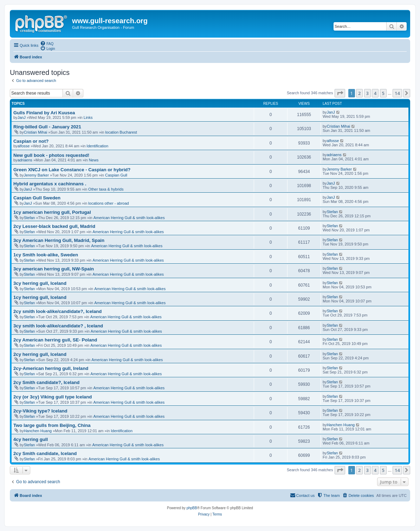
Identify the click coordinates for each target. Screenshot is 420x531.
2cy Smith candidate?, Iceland (46, 382)
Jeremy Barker (37, 175)
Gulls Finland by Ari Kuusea (44, 113)
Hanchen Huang (38, 431)
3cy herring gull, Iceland (40, 283)
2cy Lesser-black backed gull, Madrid (54, 226)
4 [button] (375, 93)
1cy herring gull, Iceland (40, 297)
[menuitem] (47, 43)
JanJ (22, 117)
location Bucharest (121, 132)
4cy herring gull (31, 439)
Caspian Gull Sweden (37, 198)
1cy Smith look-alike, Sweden (46, 255)
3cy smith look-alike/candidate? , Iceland (58, 326)
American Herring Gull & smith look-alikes (129, 218)
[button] (340, 93)
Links (88, 117)
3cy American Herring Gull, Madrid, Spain (59, 240)
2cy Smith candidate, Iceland (45, 453)
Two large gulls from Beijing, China (52, 425)
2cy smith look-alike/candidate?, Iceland (57, 311)
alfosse (24, 146)
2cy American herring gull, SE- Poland (55, 340)
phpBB (192, 508)
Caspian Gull (116, 175)
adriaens (25, 160)
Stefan (30, 218)
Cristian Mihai (36, 132)
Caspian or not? (31, 141)
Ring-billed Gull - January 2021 (47, 127)
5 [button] (383, 93)
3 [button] (367, 93)
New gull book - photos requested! (51, 155)
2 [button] (359, 93)
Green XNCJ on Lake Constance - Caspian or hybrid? (72, 170)
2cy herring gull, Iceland (40, 354)
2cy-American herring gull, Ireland (51, 368)
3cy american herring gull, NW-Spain (54, 269)
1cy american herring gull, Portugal (52, 212)
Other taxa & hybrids (106, 189)
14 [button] (397, 93)
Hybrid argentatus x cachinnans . (50, 184)
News (94, 160)
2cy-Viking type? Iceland (40, 411)
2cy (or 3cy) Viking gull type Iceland (53, 397)
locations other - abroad (109, 203)
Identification (97, 146)
